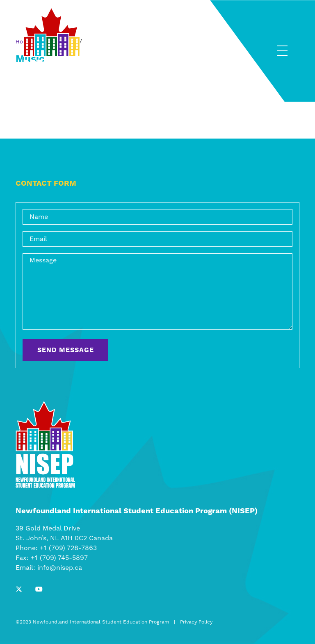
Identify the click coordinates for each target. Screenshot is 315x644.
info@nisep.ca (60, 568)
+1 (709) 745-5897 (59, 558)
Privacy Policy (196, 622)
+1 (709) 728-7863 (68, 548)
